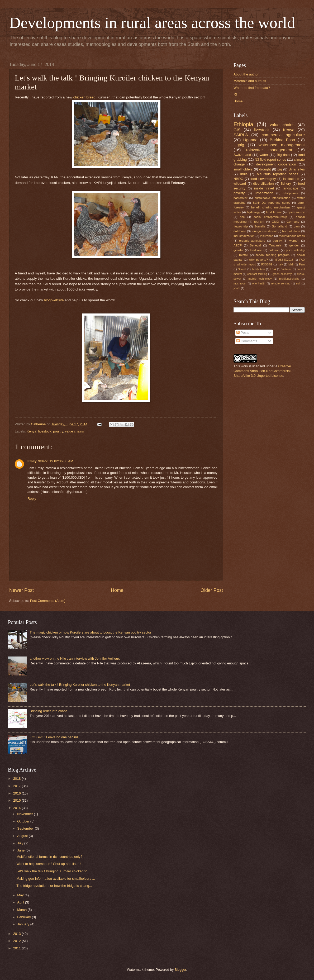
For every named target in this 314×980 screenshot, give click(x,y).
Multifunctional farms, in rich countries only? (49, 857)
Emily (32, 461)
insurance (267, 236)
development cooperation (276, 164)
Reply (32, 499)
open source (296, 212)
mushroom (240, 284)
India (244, 174)
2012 (17, 941)
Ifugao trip (241, 226)
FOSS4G (267, 265)
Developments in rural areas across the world (152, 23)
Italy (280, 265)
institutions (291, 179)
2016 (17, 793)
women (294, 241)
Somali (242, 269)
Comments (247, 341)
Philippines (291, 193)
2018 (17, 779)
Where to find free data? (252, 88)
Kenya (32, 431)
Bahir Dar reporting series (272, 203)
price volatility (295, 250)
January (24, 924)
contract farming (257, 274)
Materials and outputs (250, 81)
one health (259, 284)
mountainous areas (292, 236)
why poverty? (258, 260)
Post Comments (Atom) (48, 601)
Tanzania (275, 245)
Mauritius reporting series (277, 174)
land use (256, 250)
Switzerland (242, 155)
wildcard (240, 184)
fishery (286, 184)
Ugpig (239, 145)
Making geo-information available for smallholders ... (56, 879)
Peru (302, 265)
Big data (283, 155)
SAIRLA (241, 135)
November (25, 814)
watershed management (282, 145)
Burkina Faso (282, 140)
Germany (293, 222)
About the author (246, 74)
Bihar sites (297, 169)
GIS (237, 130)
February (24, 917)
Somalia (260, 226)
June (21, 850)
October (24, 821)
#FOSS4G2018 (284, 260)
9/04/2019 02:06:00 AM (56, 461)
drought (265, 169)
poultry (58, 431)
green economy (282, 274)
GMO (275, 222)
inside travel (264, 188)
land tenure (274, 212)
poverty (239, 193)
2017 (17, 786)
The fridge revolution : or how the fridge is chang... (54, 886)
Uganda (250, 140)
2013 (17, 934)
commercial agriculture (283, 135)
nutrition (274, 250)
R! (235, 94)
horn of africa (291, 231)
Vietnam (287, 269)
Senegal (256, 245)
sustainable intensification (272, 198)
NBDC (238, 179)
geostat (239, 250)
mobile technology (260, 279)
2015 (17, 800)
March (22, 910)
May (21, 895)
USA (273, 269)
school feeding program (273, 255)
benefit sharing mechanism (270, 207)
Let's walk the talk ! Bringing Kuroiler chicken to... (53, 871)
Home (117, 590)
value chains (74, 431)
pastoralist (241, 198)
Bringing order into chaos (48, 711)
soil (298, 284)
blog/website (54, 300)
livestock (45, 431)
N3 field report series (270, 160)
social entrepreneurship (270, 217)
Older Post (212, 590)
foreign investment (264, 231)
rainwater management (269, 150)
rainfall (244, 255)
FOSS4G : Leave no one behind (54, 737)
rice (242, 217)
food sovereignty (263, 179)
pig (280, 169)
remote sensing (281, 284)
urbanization (264, 193)
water (264, 155)
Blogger (180, 970)
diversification (264, 184)
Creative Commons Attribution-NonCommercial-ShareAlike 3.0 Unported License (263, 371)
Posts (243, 333)
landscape (290, 188)
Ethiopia (243, 124)
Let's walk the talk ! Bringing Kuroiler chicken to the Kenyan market (80, 685)
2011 (17, 948)
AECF (238, 245)
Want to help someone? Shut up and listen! (49, 864)
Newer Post (22, 590)
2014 (17, 808)
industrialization (244, 236)
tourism (259, 222)
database (240, 231)
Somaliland (280, 226)
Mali (291, 265)
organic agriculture (252, 241)
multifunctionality (289, 279)
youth (237, 288)
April (21, 902)
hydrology (254, 212)
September (26, 828)
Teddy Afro (258, 269)
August (23, 836)
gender (294, 245)
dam (297, 226)
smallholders (243, 169)
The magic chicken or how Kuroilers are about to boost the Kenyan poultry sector (90, 632)
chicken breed (84, 97)
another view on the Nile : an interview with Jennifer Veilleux (75, 658)
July (21, 843)
